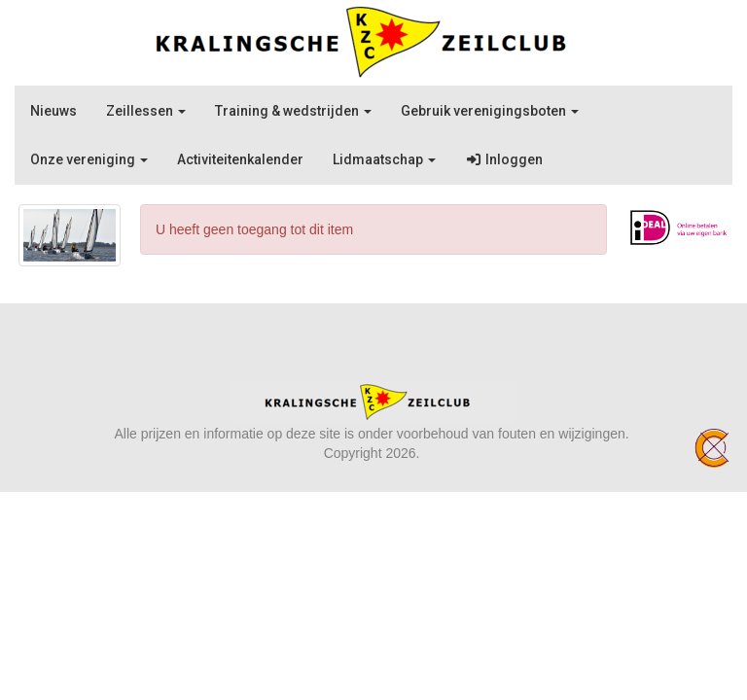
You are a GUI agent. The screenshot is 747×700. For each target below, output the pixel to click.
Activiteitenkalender (240, 159)
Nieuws (53, 111)
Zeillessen (146, 111)
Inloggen (504, 159)
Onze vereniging (89, 159)
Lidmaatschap (384, 159)
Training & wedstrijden (293, 111)
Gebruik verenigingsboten (490, 111)
